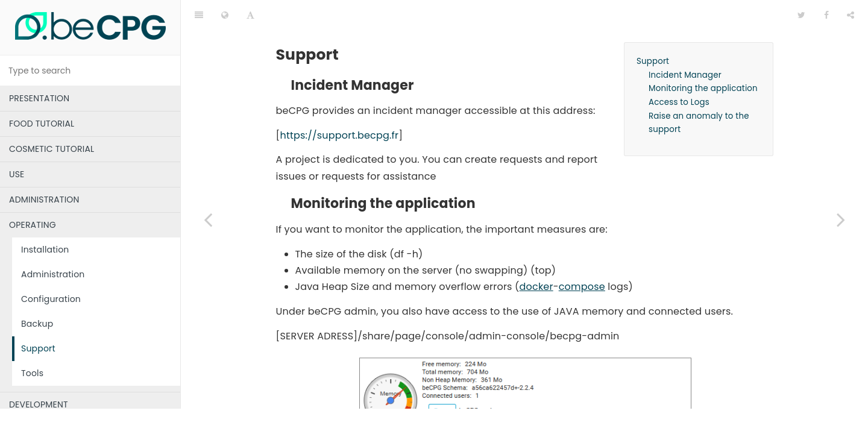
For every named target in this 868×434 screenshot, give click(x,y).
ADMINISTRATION (44, 200)
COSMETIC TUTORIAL (52, 149)
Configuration (51, 299)
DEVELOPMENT (39, 404)
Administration (53, 274)
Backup (37, 324)
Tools (32, 373)
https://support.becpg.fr (339, 105)
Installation (45, 250)
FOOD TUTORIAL (42, 124)
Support (38, 348)
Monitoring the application (703, 58)
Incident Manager (685, 45)
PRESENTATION (39, 98)
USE (17, 174)
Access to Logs (679, 72)
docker (536, 256)
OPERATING (33, 225)
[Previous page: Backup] (208, 219)
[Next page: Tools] (841, 219)
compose (582, 256)
